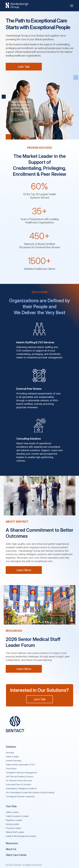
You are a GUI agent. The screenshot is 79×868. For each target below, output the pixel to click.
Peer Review (11, 769)
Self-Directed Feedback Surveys (20, 777)
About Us (11, 849)
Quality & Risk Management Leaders (21, 836)
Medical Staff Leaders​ (15, 832)
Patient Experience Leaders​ (17, 816)
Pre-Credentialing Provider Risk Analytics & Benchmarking (30, 792)
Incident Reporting (13, 761)
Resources (12, 843)
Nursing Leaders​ (13, 824)
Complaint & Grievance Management (21, 773)
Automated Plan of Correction (18, 784)
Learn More (24, 570)
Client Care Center (16, 855)
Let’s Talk (24, 67)
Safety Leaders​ (12, 812)
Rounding (10, 753)
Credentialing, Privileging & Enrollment (21, 788)
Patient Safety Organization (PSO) (20, 765)
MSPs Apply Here (20, 119)
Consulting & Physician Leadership (20, 796)
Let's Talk (39, 699)
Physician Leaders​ (13, 828)
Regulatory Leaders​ (14, 820)
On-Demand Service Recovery (19, 781)
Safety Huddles (12, 757)
